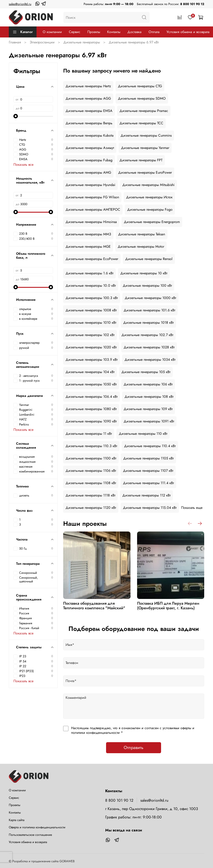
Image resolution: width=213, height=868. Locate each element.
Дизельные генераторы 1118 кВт (90, 495)
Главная (15, 42)
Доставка (134, 32)
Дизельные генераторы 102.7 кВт (147, 335)
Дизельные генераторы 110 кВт (143, 434)
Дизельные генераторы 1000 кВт (150, 298)
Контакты (114, 32)
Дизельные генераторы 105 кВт (146, 372)
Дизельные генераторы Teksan (142, 234)
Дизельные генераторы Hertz (88, 86)
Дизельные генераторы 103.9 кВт (92, 360)
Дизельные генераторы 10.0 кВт (91, 285)
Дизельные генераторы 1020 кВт (91, 347)
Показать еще (192, 508)
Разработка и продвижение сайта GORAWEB (43, 861)
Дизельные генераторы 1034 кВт (150, 360)
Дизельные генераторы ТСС (141, 123)
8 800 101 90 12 (192, 4)
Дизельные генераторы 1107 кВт (148, 471)
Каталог (23, 32)
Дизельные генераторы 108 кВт (149, 397)
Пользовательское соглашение (30, 835)
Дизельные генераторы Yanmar (145, 148)
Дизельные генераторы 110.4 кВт (150, 446)
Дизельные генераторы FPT (141, 160)
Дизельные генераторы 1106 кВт (91, 471)
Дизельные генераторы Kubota (90, 135)
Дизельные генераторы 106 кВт (148, 384)
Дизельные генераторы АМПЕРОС (93, 209)
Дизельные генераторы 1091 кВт (149, 421)
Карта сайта (17, 820)
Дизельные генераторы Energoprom (152, 222)
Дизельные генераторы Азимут (90, 148)
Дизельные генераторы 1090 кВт (91, 421)
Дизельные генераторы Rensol (149, 259)
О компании (52, 32)
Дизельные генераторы (82, 42)
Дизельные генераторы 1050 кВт (91, 384)
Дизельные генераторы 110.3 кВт (91, 446)
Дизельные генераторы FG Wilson (92, 197)
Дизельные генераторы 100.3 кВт (92, 298)
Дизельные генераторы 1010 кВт (91, 322)
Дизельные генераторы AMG (88, 172)
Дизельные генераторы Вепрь (89, 123)
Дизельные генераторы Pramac (144, 111)
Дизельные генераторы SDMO (142, 98)
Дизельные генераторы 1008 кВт (91, 310)
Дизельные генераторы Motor (141, 246)
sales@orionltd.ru (20, 4)
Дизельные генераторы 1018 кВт (148, 322)
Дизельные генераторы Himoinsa (91, 222)
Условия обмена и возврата (188, 32)
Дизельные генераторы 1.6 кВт (89, 273)
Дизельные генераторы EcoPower (92, 259)
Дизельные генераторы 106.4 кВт (92, 397)
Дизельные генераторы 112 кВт (146, 495)
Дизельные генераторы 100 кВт (147, 285)
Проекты (94, 32)
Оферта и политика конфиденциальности (37, 827)
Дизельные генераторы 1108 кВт (91, 483)
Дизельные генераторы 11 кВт (89, 434)
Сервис (75, 32)
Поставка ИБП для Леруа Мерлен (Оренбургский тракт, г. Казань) (168, 606)
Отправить (134, 748)
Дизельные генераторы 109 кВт (148, 409)
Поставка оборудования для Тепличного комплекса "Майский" (94, 606)
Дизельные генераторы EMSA (89, 111)
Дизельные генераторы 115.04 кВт (150, 508)
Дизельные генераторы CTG (140, 86)
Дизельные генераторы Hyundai (90, 185)
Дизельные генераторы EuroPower (145, 172)
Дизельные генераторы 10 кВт (144, 273)
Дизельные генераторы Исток (149, 197)
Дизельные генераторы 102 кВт (90, 335)
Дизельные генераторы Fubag (89, 160)
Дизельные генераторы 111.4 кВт (148, 483)
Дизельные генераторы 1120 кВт (91, 508)
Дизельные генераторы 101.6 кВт (149, 310)
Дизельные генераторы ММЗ (88, 234)
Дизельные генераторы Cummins (146, 135)
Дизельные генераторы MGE (88, 246)
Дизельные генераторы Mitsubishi (148, 185)
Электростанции (42, 42)
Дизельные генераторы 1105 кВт (148, 458)
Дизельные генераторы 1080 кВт (91, 409)
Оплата (154, 32)
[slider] (16, 116)
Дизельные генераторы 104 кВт (90, 372)
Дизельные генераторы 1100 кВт (91, 458)
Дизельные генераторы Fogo (150, 209)
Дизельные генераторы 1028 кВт (149, 347)
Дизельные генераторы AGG (88, 98)
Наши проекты (85, 524)
